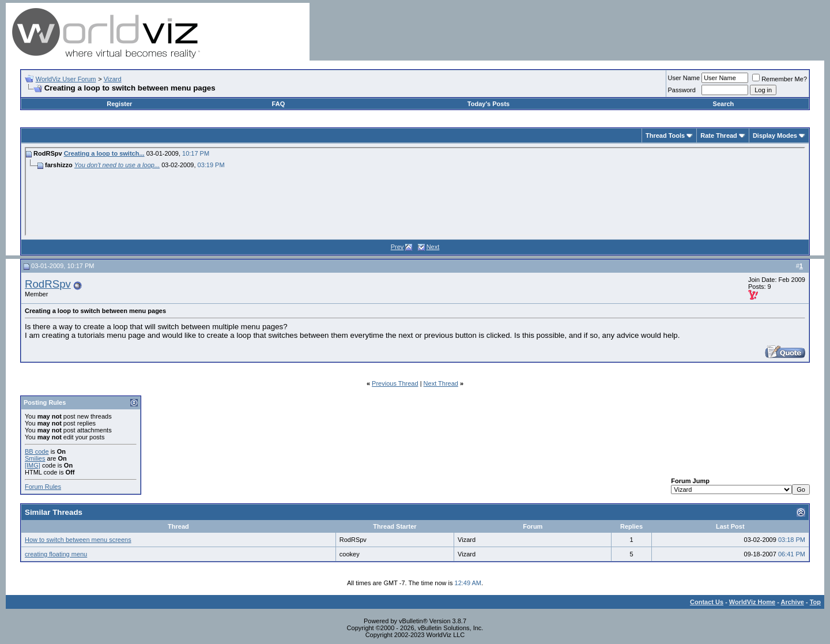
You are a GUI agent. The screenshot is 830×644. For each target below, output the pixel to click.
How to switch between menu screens (78, 540)
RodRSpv (48, 284)
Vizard (113, 79)
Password (682, 90)
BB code (37, 451)
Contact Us (707, 602)
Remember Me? (780, 79)
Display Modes (775, 135)
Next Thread (441, 383)
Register (119, 104)
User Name (684, 78)
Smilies (35, 458)
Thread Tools (665, 135)
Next (433, 247)
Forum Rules (43, 487)
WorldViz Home (752, 602)
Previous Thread (395, 383)
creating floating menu (56, 554)
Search (724, 104)
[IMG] (33, 465)
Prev (397, 247)
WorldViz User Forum (66, 79)
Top (815, 602)
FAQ (279, 104)
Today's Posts (488, 104)
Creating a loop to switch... (104, 153)
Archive (793, 602)
